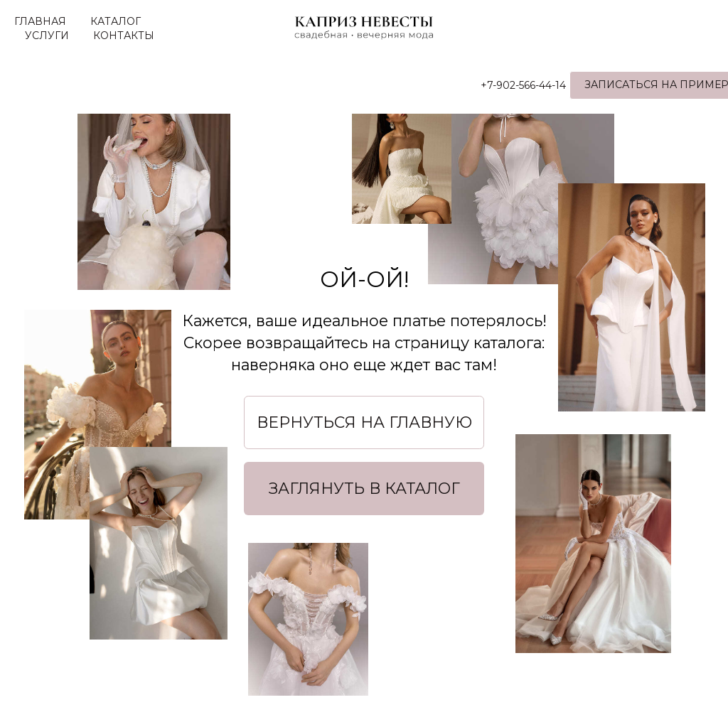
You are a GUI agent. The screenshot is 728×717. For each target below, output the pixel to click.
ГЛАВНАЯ (40, 21)
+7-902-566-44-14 (493, 85)
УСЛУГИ (47, 36)
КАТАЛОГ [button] (116, 21)
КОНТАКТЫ (124, 36)
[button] (364, 488)
